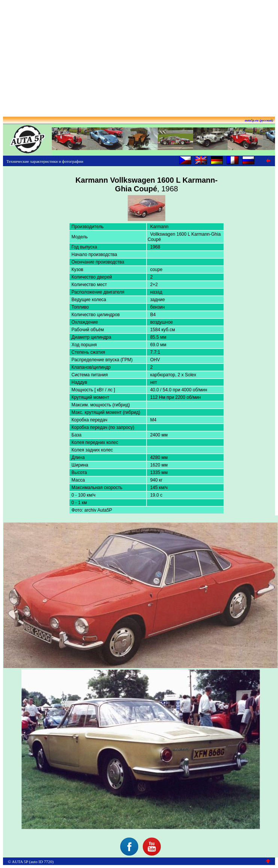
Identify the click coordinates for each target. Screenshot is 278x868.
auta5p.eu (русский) (259, 120)
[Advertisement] (139, 56)
